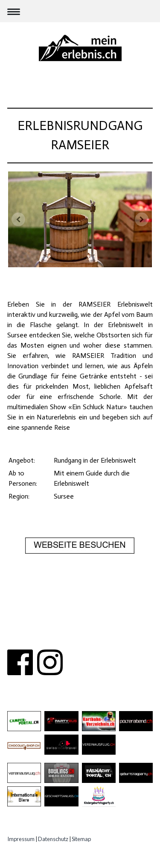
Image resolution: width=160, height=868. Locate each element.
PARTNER (114, 629)
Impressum (21, 839)
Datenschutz (53, 839)
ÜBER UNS (43, 629)
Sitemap (81, 839)
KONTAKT (80, 629)
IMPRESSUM (80, 639)
